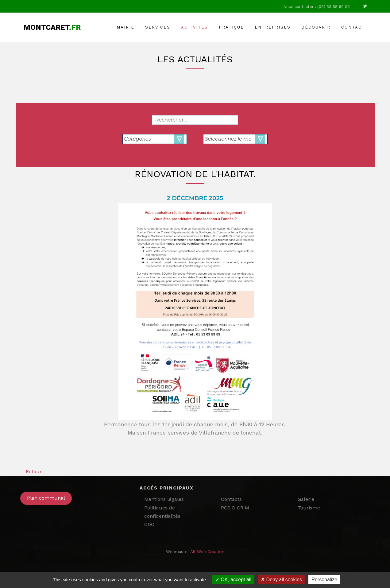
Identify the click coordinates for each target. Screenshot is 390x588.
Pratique (231, 27)
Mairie (125, 27)
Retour (31, 472)
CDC (149, 524)
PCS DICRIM (235, 508)
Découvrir (316, 27)
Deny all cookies (281, 580)
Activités (195, 27)
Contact (353, 27)
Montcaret (52, 27)
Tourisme (309, 508)
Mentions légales (164, 499)
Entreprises (273, 27)
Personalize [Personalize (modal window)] (324, 580)
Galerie (306, 499)
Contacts (231, 499)
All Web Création (207, 551)
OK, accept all (233, 580)
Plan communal (46, 498)
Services (158, 27)
